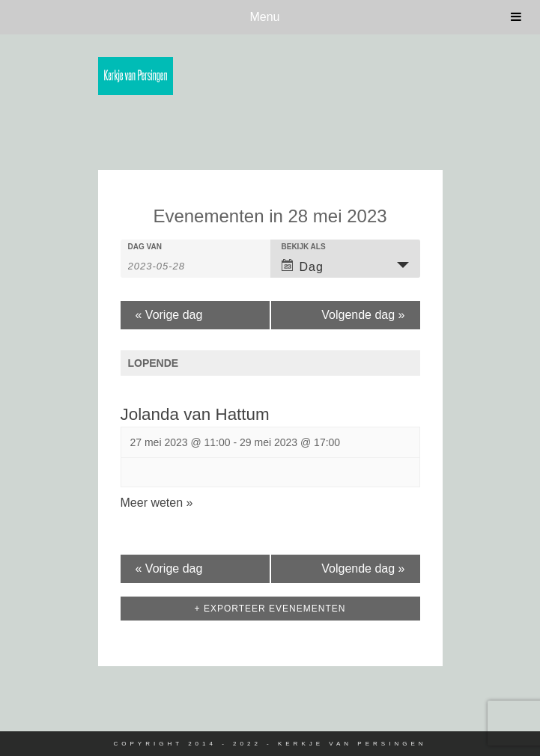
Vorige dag (169, 315)
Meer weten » (157, 503)
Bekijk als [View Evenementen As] (304, 247)
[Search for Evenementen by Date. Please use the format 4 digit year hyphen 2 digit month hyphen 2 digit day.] (166, 265)
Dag (303, 266)
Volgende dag (363, 315)
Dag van (145, 247)
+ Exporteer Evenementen (270, 609)
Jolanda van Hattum (195, 414)
